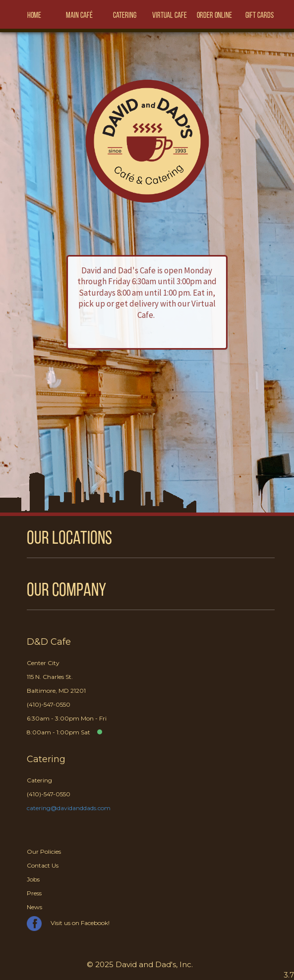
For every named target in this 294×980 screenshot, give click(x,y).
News (34, 907)
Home (34, 16)
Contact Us (43, 865)
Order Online (214, 16)
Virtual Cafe (170, 16)
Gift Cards (260, 16)
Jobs (33, 879)
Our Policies (44, 851)
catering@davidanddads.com (69, 808)
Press (34, 893)
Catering (125, 16)
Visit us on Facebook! (68, 923)
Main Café (79, 16)
